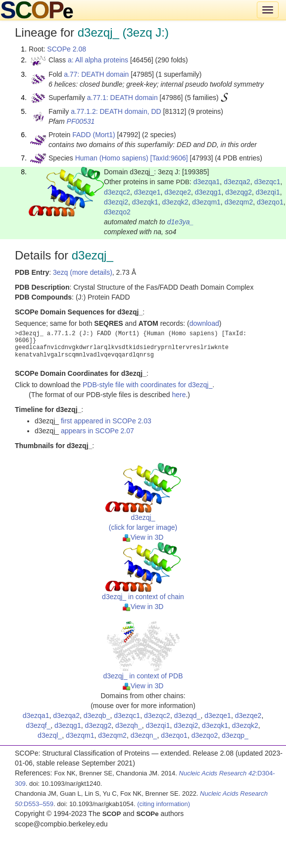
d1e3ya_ (181, 222)
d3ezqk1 (145, 202)
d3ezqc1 (267, 182)
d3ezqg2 (238, 192)
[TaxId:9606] (169, 158)
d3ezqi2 (116, 202)
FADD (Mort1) (94, 135)
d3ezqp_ (235, 735)
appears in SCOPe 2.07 (97, 431)
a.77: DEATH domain (96, 74)
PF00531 (81, 121)
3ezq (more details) (83, 272)
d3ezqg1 (208, 192)
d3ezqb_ (97, 715)
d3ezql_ (50, 735)
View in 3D (143, 537)
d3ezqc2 (117, 192)
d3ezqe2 (178, 192)
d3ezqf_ (38, 725)
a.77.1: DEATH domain (122, 98)
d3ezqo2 (117, 212)
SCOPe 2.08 (67, 49)
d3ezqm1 (206, 202)
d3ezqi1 (268, 192)
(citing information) (164, 804)
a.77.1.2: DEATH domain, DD (116, 111)
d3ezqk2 (175, 202)
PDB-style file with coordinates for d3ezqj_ (147, 385)
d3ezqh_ (129, 725)
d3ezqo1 (270, 202)
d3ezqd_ (188, 715)
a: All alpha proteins (98, 60)
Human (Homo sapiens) (112, 158)
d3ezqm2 (239, 202)
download (204, 323)
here (179, 395)
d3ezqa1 (207, 182)
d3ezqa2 (237, 182)
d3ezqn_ (144, 735)
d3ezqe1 (147, 192)
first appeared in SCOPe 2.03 (106, 421)
